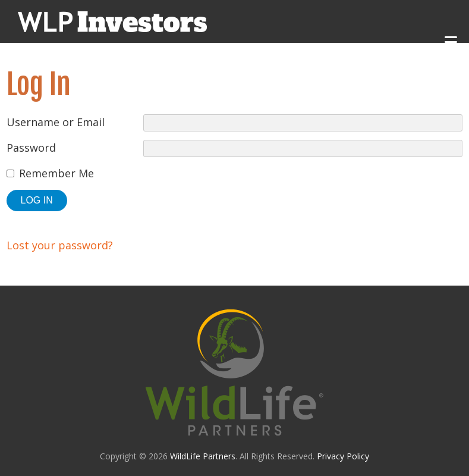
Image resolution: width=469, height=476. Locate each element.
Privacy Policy (343, 456)
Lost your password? (60, 245)
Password (31, 148)
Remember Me (56, 173)
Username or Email (56, 122)
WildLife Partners (203, 456)
